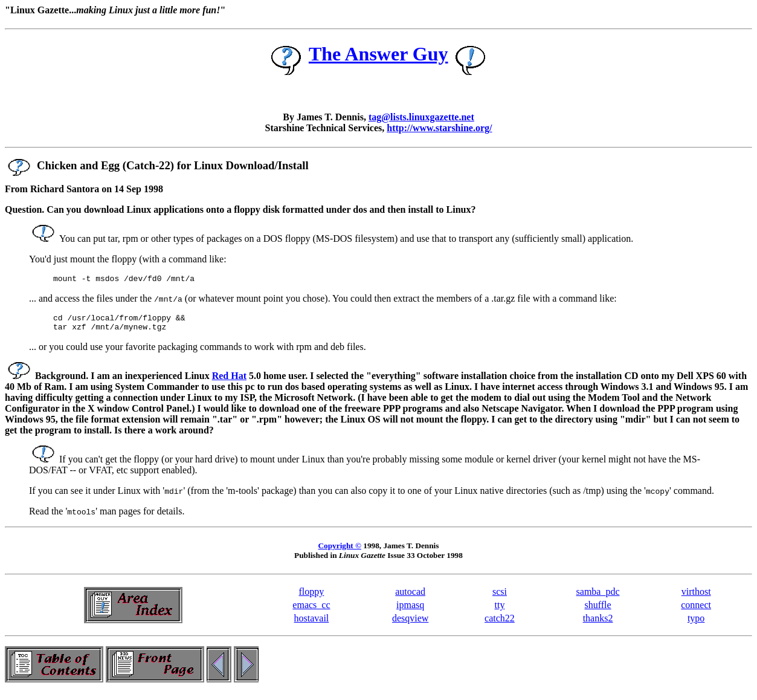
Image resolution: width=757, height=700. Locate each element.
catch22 (500, 624)
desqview (410, 624)
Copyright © (340, 551)
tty (500, 610)
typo (696, 624)
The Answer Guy (378, 54)
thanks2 (598, 624)
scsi (500, 597)
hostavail (312, 624)
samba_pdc (598, 597)
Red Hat (229, 381)
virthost (696, 597)
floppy (312, 597)
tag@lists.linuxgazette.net (421, 117)
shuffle (598, 610)
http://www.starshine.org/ (439, 128)
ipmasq (410, 610)
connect (696, 610)
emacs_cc (311, 610)
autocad (410, 597)
